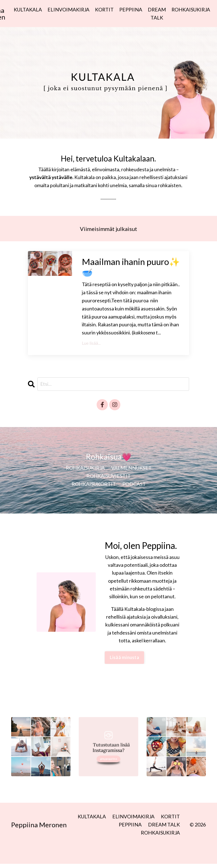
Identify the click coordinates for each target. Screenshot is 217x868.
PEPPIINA (130, 9)
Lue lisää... (91, 347)
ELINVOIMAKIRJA (68, 9)
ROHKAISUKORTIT (94, 488)
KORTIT (104, 9)
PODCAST (134, 488)
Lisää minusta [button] (124, 662)
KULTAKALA (27, 9)
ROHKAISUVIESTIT (108, 480)
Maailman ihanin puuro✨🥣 (119, 269)
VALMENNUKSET (131, 472)
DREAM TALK (157, 14)
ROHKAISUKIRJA (191, 9)
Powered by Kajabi (190, 854)
